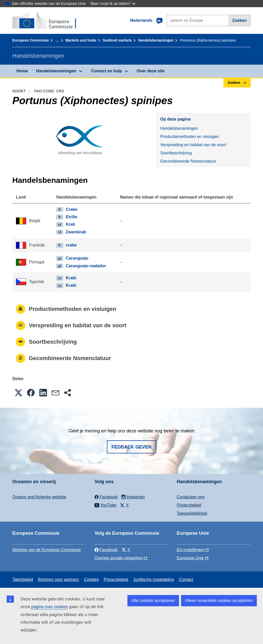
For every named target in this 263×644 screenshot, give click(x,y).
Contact (186, 579)
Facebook (106, 550)
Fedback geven (131, 447)
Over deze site (151, 71)
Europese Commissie (31, 40)
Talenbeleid (23, 579)
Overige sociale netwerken (119, 558)
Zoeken (239, 20)
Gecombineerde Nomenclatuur (188, 161)
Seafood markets (117, 40)
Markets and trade (81, 40)
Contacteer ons (191, 497)
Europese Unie (190, 558)
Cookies (91, 579)
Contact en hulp (106, 71)
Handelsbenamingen (156, 40)
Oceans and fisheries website (39, 497)
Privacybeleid (189, 505)
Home (22, 71)
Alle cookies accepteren (153, 601)
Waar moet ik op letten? (113, 3)
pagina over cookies (49, 607)
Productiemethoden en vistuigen (190, 137)
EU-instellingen (191, 550)
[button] (18, 393)
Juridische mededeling (153, 579)
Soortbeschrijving (176, 153)
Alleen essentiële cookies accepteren (219, 601)
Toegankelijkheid (192, 513)
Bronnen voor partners (58, 579)
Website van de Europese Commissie (47, 550)
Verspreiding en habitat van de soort (193, 145)
